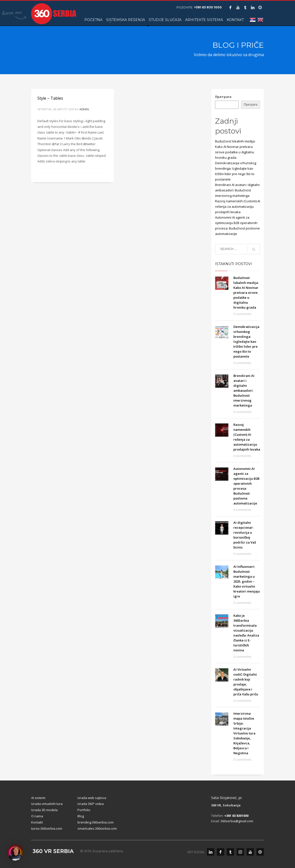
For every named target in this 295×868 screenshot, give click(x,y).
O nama (37, 816)
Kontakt (37, 822)
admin (84, 109)
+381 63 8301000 (236, 816)
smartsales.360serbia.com (97, 828)
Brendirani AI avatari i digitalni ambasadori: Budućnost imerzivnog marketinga (237, 190)
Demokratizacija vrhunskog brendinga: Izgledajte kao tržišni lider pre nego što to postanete (246, 342)
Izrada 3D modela (44, 810)
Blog (81, 816)
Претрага (223, 97)
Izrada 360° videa (91, 804)
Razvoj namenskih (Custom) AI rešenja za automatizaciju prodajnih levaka (238, 206)
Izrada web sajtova (92, 798)
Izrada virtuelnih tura (47, 804)
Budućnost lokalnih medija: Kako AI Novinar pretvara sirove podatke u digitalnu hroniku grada (246, 293)
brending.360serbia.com (96, 822)
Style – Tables (50, 98)
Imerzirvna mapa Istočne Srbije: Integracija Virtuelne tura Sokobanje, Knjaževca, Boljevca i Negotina (244, 733)
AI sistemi (38, 798)
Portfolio (84, 810)
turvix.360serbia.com (47, 828)
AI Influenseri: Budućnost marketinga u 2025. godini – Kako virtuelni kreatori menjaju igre (247, 581)
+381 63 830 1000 (208, 7)
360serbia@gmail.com (237, 821)
